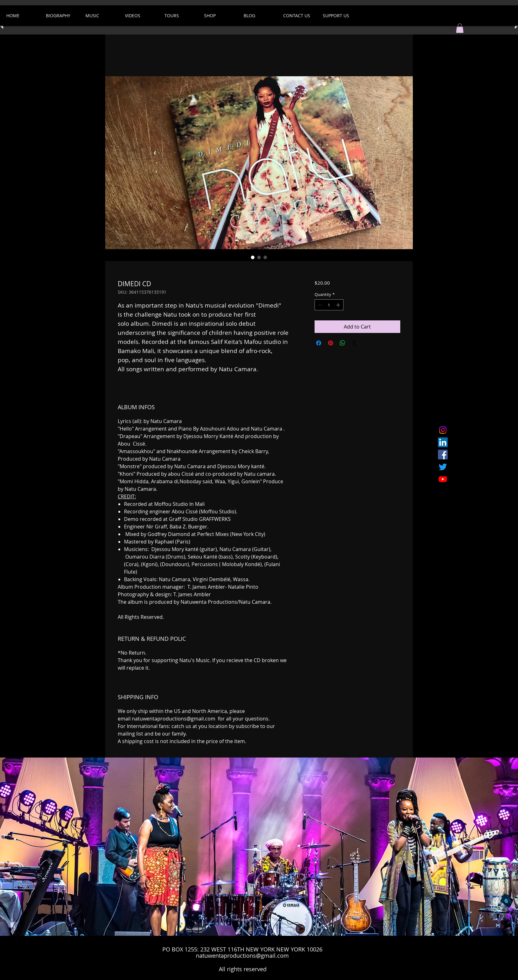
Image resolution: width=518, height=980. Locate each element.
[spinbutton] (329, 305)
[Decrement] (319, 305)
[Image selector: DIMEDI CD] (253, 257)
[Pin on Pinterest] (331, 343)
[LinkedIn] (443, 442)
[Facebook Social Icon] (443, 455)
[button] (460, 28)
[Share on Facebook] (319, 343)
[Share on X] (354, 343)
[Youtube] (443, 479)
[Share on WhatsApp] (343, 343)
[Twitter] (443, 467)
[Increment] (339, 305)
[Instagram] (443, 430)
